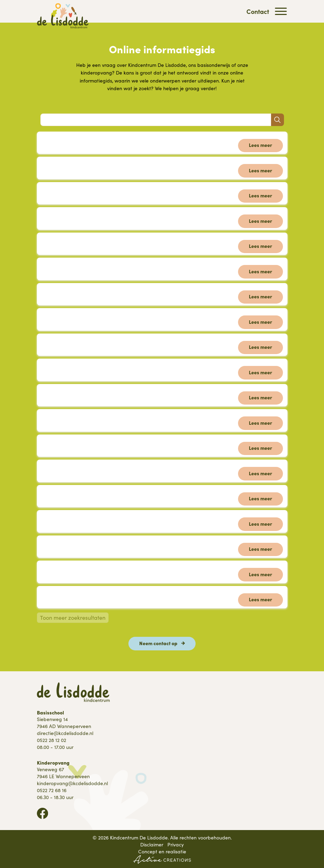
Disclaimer (152, 844)
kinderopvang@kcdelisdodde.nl (72, 783)
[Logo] (63, 16)
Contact (258, 11)
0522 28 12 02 (52, 740)
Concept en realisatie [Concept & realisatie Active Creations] (162, 856)
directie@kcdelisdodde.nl (65, 733)
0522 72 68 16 (52, 790)
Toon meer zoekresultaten (73, 617)
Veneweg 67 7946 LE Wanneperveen (63, 773)
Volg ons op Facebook (42, 813)
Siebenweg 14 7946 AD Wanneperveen (64, 723)
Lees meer (260, 145)
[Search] (156, 120)
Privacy (176, 844)
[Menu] (281, 11)
